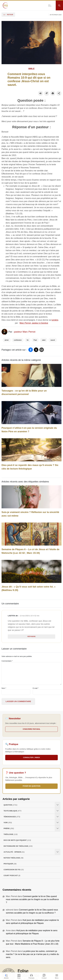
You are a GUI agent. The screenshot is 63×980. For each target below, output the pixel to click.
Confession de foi (14, 870)
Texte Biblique (12, 811)
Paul (35, 340)
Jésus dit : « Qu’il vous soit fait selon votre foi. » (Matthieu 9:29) (28, 588)
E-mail (36, 688)
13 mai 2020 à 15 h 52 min (30, 616)
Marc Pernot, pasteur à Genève (34, 323)
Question (10, 805)
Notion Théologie (13, 858)
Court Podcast (12, 875)
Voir (8, 823)
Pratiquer (10, 864)
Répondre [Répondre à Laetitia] (32, 636)
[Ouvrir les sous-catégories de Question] (58, 805)
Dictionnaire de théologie (18, 846)
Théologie (11, 834)
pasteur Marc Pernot (25, 332)
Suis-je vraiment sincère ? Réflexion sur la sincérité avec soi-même (30, 514)
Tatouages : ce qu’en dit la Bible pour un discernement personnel (24, 392)
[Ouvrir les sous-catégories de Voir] (58, 823)
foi (28, 340)
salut (44, 340)
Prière (9, 828)
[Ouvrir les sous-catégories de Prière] (58, 828)
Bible (32, 69)
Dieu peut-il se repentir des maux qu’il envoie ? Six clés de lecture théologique (30, 467)
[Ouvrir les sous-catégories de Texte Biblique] (58, 811)
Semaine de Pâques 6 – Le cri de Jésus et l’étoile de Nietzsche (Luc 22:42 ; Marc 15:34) (30, 551)
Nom (4, 688)
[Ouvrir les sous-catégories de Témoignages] (58, 817)
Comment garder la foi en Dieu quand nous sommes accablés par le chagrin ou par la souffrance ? (32, 899)
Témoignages (12, 817)
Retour (8, 15)
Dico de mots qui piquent (17, 840)
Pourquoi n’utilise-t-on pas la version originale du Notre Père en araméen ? (29, 430)
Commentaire (7, 661)
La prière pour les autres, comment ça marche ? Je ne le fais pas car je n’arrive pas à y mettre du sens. (32, 954)
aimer (7, 340)
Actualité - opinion (14, 852)
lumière (55, 320)
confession (18, 340)
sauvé (53, 340)
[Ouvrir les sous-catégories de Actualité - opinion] (58, 852)
